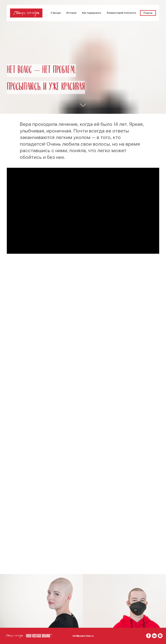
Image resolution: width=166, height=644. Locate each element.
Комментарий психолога (121, 13)
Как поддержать (92, 13)
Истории (71, 13)
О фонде (56, 13)
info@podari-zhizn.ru (83, 636)
